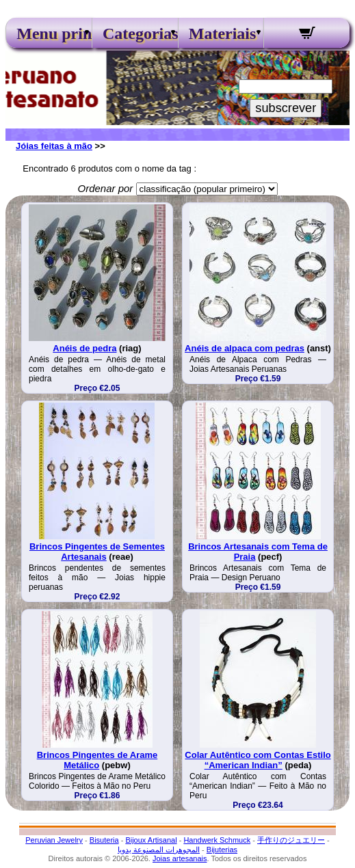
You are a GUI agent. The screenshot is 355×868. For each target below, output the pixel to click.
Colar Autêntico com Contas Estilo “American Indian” (258, 760)
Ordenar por (105, 188)
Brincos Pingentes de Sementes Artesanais (97, 552)
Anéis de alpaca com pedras (245, 348)
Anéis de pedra (84, 348)
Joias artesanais (180, 858)
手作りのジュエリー (291, 840)
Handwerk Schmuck (217, 840)
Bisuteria (104, 840)
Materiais (221, 33)
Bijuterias (222, 850)
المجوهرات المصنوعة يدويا (159, 850)
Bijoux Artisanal (151, 840)
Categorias (135, 33)
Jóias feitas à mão (54, 146)
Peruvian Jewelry (54, 840)
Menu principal (49, 33)
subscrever (286, 108)
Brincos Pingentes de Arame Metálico (97, 760)
